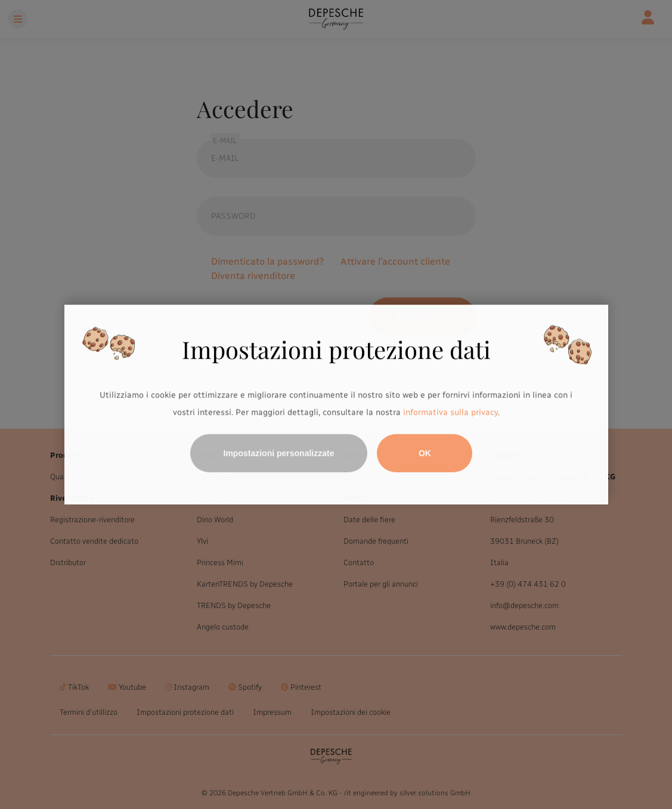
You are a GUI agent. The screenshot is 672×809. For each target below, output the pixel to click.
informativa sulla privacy (450, 413)
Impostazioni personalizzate (279, 453)
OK (425, 453)
